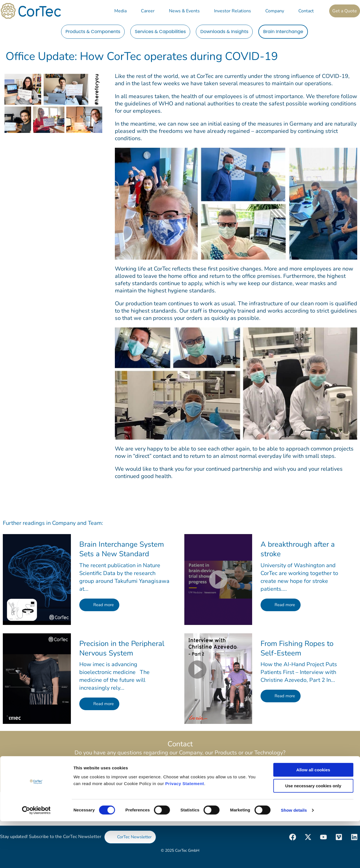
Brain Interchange (283, 32)
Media (120, 11)
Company (275, 11)
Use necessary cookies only (313, 833)
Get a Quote (345, 11)
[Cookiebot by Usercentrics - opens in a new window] (36, 857)
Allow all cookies (313, 817)
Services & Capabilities (160, 32)
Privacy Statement (185, 830)
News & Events (184, 11)
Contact (306, 11)
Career (148, 11)
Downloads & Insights (224, 32)
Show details (294, 857)
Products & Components (93, 32)
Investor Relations (233, 11)
